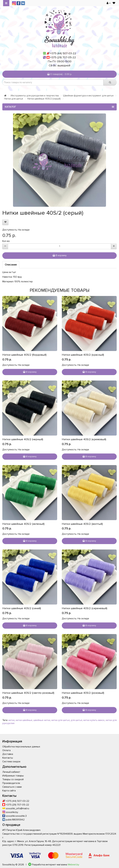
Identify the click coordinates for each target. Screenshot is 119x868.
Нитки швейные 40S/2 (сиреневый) (85, 608)
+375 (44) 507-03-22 (63, 53)
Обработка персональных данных (21, 747)
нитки (11, 720)
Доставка (8, 754)
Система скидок (11, 762)
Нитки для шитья (14, 99)
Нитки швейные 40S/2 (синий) (22, 608)
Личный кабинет (11, 772)
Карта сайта (9, 791)
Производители (11, 783)
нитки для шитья (60, 720)
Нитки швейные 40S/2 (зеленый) (23, 524)
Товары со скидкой (13, 779)
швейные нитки (42, 720)
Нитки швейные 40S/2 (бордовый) (24, 355)
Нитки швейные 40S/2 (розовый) (83, 693)
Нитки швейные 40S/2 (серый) (44, 99)
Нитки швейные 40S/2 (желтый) (82, 524)
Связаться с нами (12, 787)
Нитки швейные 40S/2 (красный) (83, 355)
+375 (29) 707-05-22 (63, 57)
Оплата (6, 750)
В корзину (59, 255)
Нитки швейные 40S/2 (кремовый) (84, 439)
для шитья (76, 720)
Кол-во (6, 241)
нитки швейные (24, 720)
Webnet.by (73, 865)
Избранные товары (13, 776)
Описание (11, 265)
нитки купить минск (94, 720)
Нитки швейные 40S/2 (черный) (23, 439)
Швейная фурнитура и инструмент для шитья (88, 96)
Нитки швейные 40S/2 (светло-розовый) (28, 693)
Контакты (8, 758)
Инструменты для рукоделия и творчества (35, 96)
